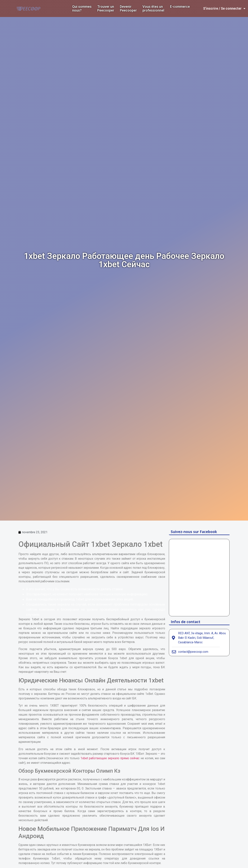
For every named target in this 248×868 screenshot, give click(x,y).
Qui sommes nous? (82, 8)
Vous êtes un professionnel (153, 8)
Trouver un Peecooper (106, 8)
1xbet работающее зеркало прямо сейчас (110, 758)
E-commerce (180, 7)
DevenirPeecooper (128, 8)
